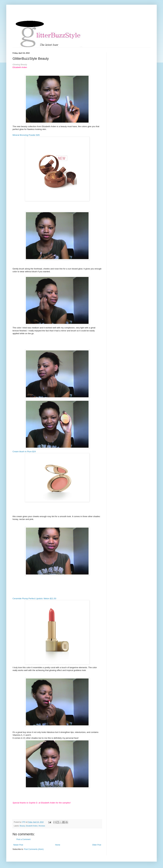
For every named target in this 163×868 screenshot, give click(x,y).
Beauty (22, 826)
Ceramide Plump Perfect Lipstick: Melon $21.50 (34, 598)
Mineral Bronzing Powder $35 (26, 135)
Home (58, 845)
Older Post (97, 845)
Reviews (42, 826)
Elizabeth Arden (32, 826)
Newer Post (18, 845)
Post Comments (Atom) (34, 849)
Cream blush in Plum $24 (24, 452)
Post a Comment (23, 839)
